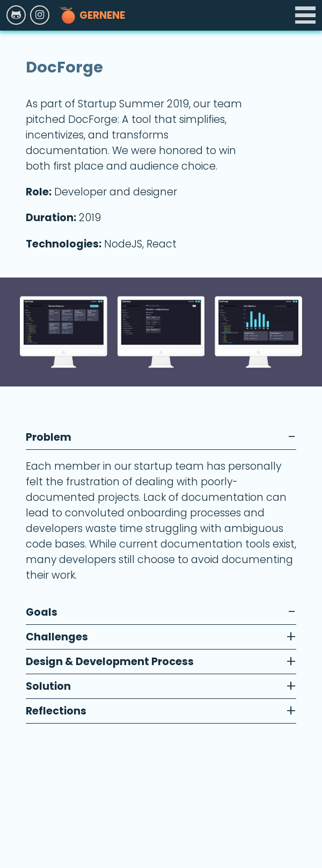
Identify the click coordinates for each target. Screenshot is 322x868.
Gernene (93, 15)
